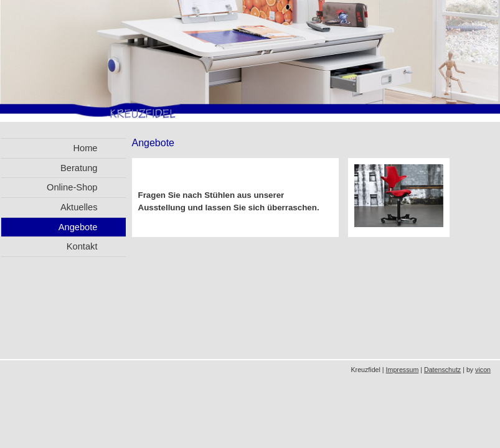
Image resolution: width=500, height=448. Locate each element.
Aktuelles (79, 207)
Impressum (403, 370)
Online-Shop (72, 187)
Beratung (79, 168)
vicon (483, 370)
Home (85, 148)
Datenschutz (442, 370)
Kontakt (82, 246)
